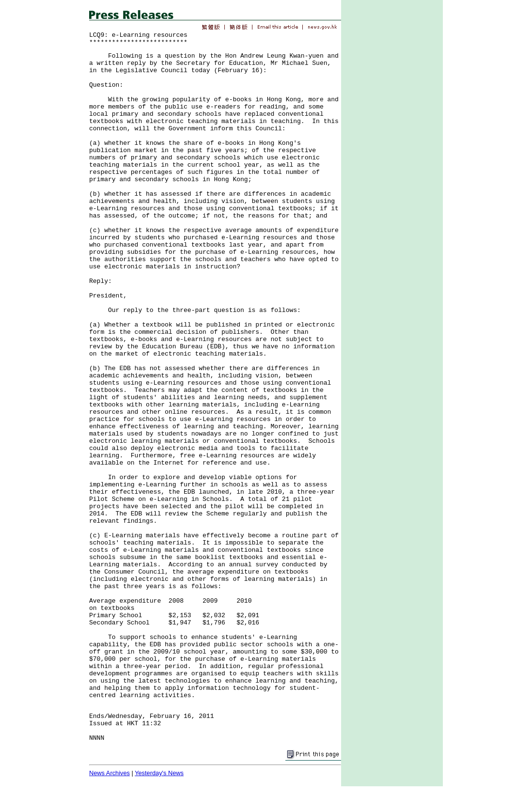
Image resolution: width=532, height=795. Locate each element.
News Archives (110, 773)
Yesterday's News (159, 773)
